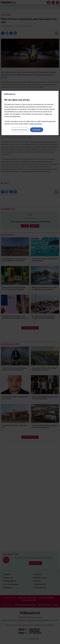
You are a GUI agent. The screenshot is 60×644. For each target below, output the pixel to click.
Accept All (37, 130)
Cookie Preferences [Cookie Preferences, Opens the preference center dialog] (20, 130)
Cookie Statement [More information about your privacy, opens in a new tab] (36, 124)
